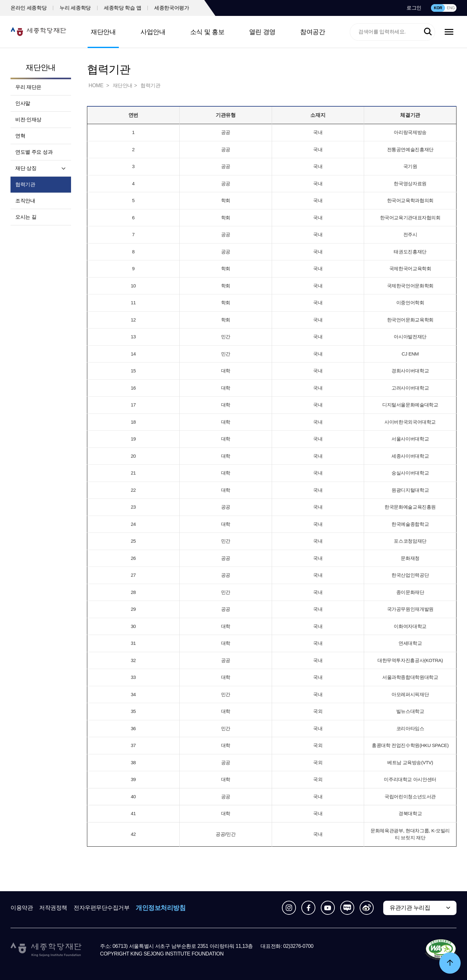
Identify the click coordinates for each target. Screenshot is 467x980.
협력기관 (25, 184)
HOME (97, 85)
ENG (451, 8)
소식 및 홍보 (207, 32)
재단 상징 (26, 168)
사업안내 (153, 32)
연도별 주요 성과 (34, 152)
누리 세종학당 (75, 8)
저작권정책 (53, 908)
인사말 (23, 103)
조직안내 (25, 201)
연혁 (20, 136)
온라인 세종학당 (29, 8)
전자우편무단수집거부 (102, 908)
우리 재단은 (28, 87)
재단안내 (103, 32)
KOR (438, 8)
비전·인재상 (28, 120)
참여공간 (313, 32)
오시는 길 (26, 217)
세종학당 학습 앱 (122, 8)
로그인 (414, 8)
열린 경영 (262, 32)
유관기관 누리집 (410, 908)
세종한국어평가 (172, 8)
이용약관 (22, 908)
